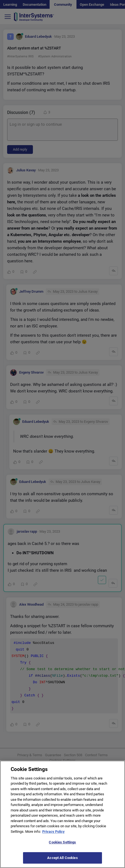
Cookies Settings (62, 849)
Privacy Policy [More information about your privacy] (53, 838)
